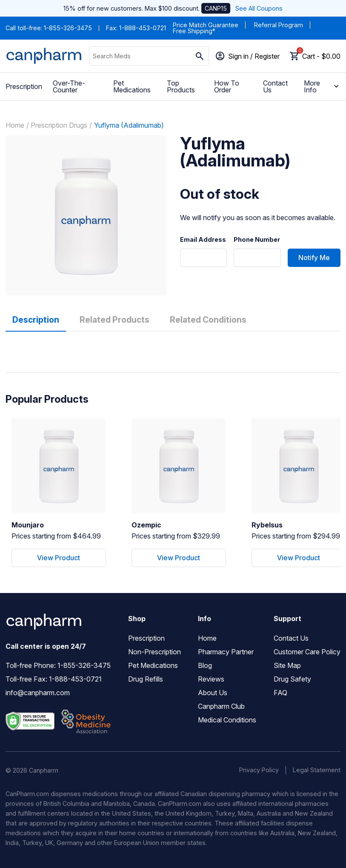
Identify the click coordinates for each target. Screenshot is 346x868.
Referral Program (279, 25)
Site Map (287, 665)
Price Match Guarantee (206, 25)
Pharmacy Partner (226, 652)
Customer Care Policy (307, 652)
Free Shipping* (194, 31)
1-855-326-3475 (68, 28)
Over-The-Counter (69, 86)
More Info (322, 86)
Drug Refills (146, 679)
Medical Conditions (227, 720)
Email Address (203, 240)
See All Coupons (259, 8)
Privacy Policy (259, 770)
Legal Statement (317, 770)
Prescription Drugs (59, 125)
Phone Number (257, 240)
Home (15, 125)
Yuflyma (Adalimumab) (129, 125)
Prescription (24, 86)
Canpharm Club (221, 706)
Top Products (181, 86)
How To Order (227, 86)
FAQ (280, 693)
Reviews (211, 679)
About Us (213, 693)
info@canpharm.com (38, 693)
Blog (205, 665)
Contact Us (275, 86)
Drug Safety (292, 679)
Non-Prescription (154, 652)
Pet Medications (132, 86)
